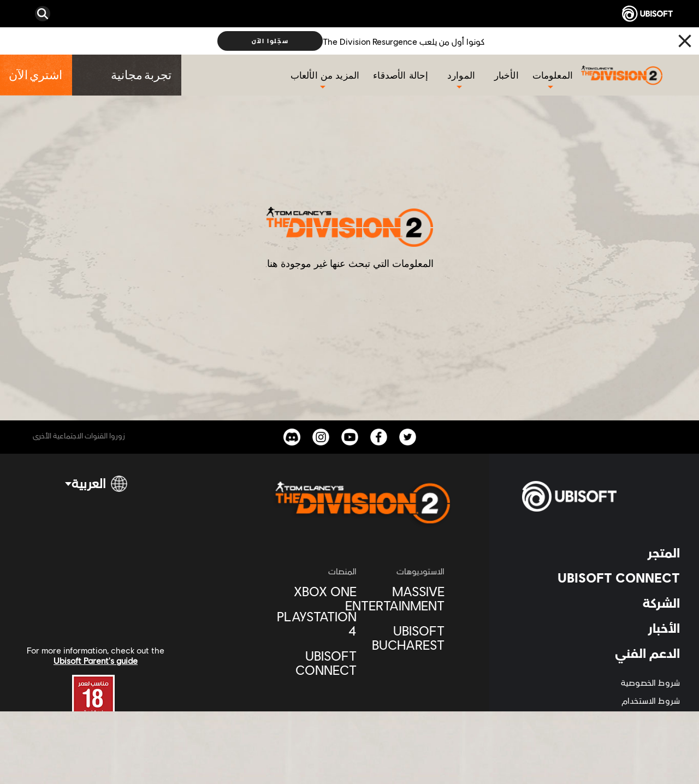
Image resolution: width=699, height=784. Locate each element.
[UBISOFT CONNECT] (601, 578)
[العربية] (96, 488)
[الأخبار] (508, 75)
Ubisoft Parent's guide (96, 660)
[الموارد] (461, 75)
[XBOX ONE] (318, 591)
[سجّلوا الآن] (270, 41)
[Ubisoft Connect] (318, 663)
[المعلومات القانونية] (601, 718)
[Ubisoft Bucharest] (406, 638)
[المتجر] (601, 553)
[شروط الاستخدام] (601, 700)
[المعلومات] (553, 75)
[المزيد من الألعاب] (325, 75)
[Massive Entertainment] (406, 598)
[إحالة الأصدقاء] (402, 75)
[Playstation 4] (318, 623)
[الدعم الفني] (601, 653)
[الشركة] (601, 603)
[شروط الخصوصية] (601, 682)
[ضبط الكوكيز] (659, 736)
